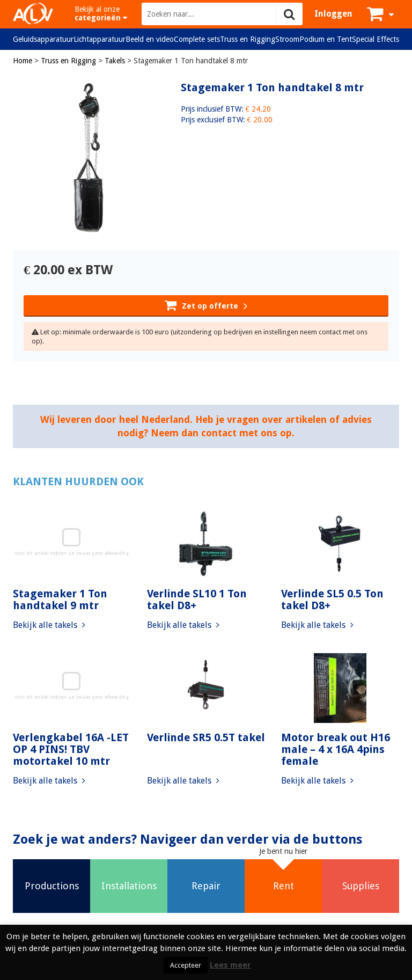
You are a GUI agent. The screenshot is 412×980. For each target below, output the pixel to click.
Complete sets (197, 39)
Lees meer (230, 965)
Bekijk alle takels (49, 625)
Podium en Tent (326, 39)
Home (23, 61)
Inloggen (333, 14)
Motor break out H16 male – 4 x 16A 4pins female (336, 749)
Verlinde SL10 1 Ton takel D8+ (197, 599)
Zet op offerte (206, 305)
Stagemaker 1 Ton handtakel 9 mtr (60, 599)
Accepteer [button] (186, 965)
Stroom (287, 39)
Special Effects (376, 39)
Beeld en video (150, 39)
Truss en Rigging (248, 39)
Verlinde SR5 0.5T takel (206, 737)
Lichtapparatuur (100, 39)
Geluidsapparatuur (43, 39)
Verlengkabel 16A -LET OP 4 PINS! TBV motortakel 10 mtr (71, 749)
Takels (115, 61)
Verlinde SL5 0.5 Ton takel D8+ (332, 599)
